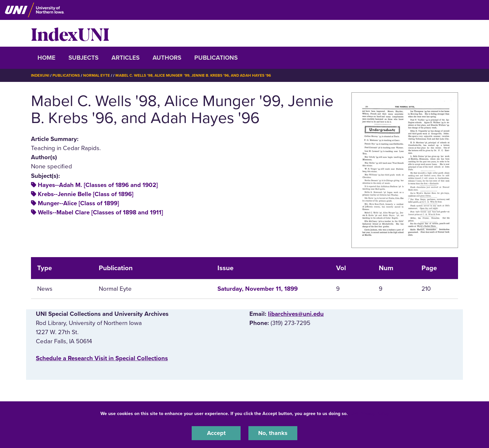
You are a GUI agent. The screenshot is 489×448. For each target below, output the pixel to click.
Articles (126, 58)
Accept (216, 433)
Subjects (83, 58)
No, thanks (273, 433)
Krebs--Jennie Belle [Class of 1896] (86, 194)
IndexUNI (70, 33)
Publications (216, 58)
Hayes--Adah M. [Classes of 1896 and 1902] (98, 185)
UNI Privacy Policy (370, 413)
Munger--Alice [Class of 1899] (78, 203)
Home (46, 58)
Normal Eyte (97, 75)
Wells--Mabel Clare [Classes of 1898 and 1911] (100, 212)
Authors (167, 58)
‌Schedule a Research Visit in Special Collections (102, 358)
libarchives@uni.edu (296, 314)
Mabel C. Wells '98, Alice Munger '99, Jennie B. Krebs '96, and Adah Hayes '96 (194, 75)
